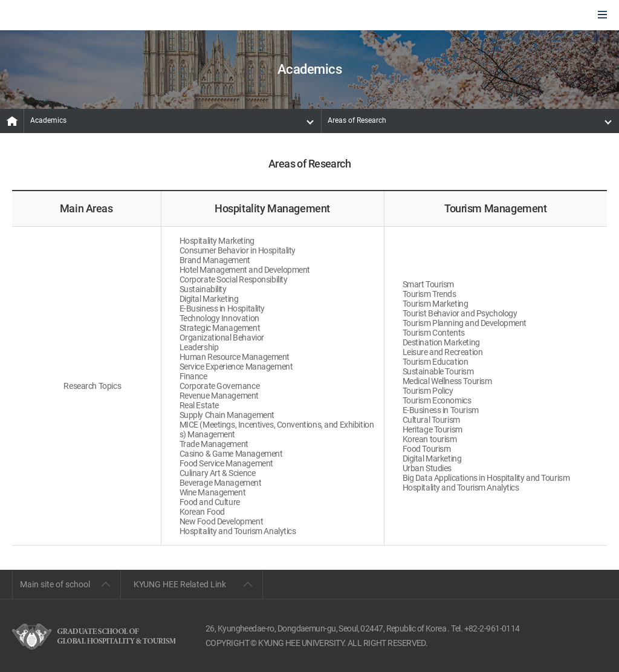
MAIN (12, 121)
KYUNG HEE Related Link (180, 584)
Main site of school (55, 584)
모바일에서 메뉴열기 (602, 15)
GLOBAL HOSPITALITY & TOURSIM (73, 16)
